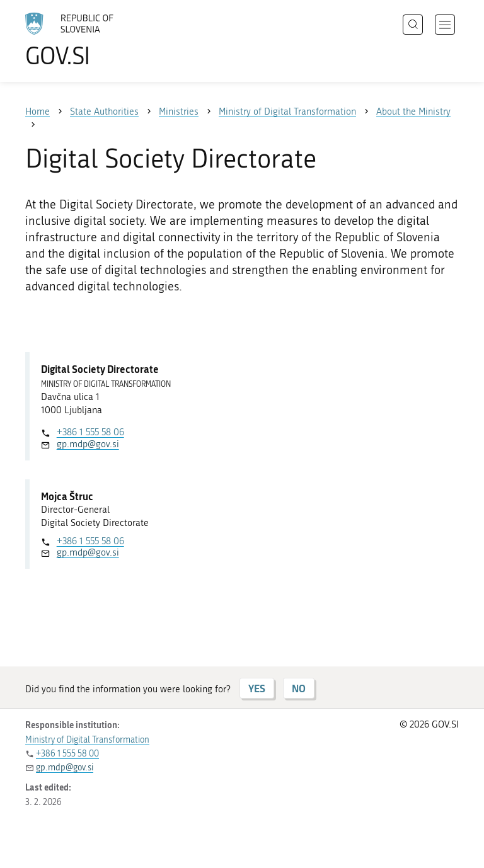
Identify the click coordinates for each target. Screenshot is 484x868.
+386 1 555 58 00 (67, 754)
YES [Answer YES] (257, 688)
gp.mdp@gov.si (88, 444)
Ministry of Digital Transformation (87, 740)
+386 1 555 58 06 (90, 432)
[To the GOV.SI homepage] (88, 40)
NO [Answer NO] (299, 688)
